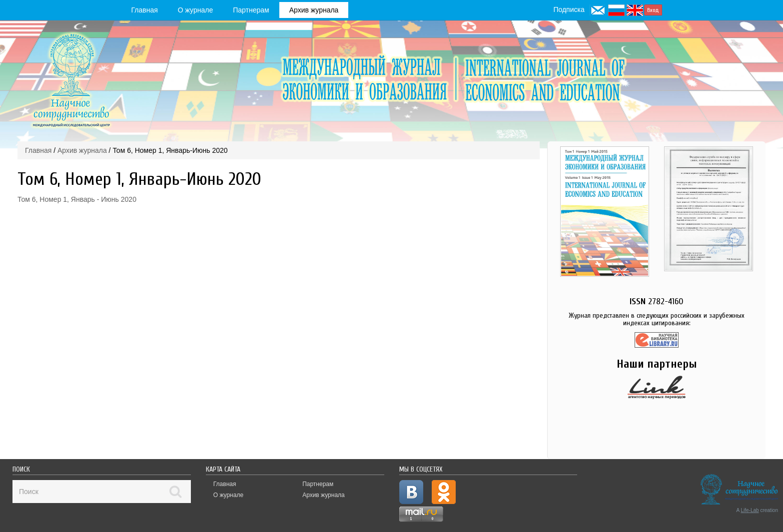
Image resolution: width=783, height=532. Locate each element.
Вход (653, 10)
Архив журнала (314, 10)
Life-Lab (750, 510)
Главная (145, 10)
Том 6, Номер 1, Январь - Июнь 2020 (77, 199)
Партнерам (251, 10)
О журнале (195, 10)
